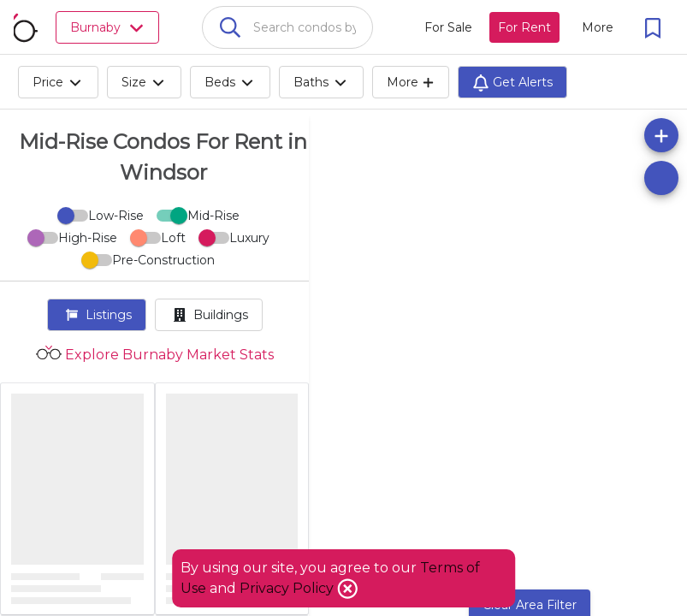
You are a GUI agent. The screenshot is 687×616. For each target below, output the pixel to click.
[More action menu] (598, 27)
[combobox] (287, 27)
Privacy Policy (288, 588)
